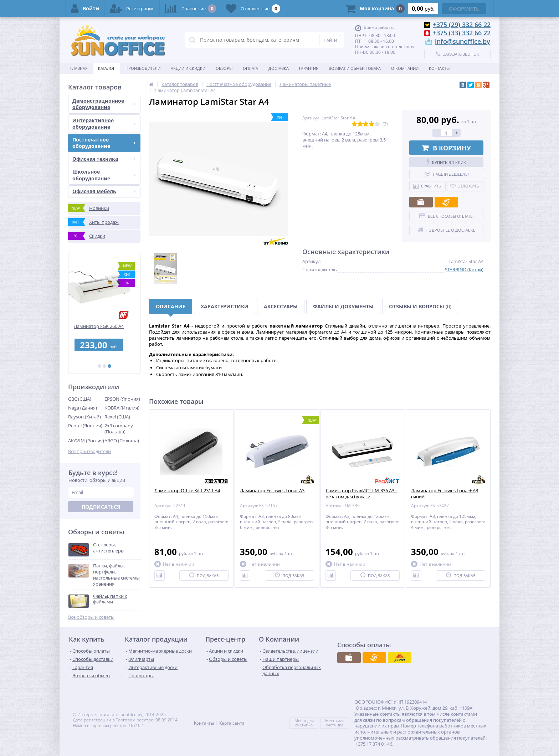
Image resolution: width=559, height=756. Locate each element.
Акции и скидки (188, 68)
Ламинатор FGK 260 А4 (104, 326)
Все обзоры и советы (91, 617)
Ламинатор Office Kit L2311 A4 (187, 491)
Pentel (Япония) (85, 426)
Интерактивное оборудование (104, 124)
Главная (79, 68)
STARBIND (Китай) (464, 269)
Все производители (89, 451)
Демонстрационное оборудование (104, 104)
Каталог (107, 68)
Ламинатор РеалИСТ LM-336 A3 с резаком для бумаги (361, 494)
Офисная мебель (104, 191)
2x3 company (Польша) (119, 429)
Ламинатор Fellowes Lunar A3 (272, 491)
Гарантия (309, 68)
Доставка (279, 68)
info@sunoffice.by (463, 41)
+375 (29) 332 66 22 (462, 25)
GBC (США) (80, 399)
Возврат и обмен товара (355, 68)
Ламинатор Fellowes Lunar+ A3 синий (445, 494)
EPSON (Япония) (122, 399)
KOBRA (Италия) (122, 408)
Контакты (439, 68)
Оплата (250, 68)
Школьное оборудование (104, 175)
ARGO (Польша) (122, 441)
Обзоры (224, 68)
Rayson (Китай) (84, 417)
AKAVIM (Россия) (86, 441)
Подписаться (101, 507)
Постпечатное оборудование (104, 143)
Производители (143, 68)
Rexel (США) (117, 417)
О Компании (405, 68)
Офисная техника (104, 159)
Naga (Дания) (83, 408)
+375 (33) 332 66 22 (462, 33)
